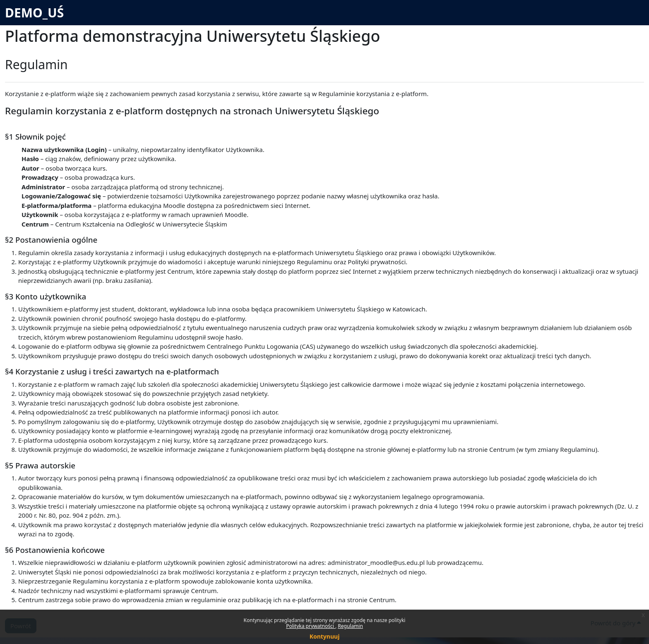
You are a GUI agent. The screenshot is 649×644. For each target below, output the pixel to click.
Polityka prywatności (311, 626)
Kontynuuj (325, 636)
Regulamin (350, 626)
